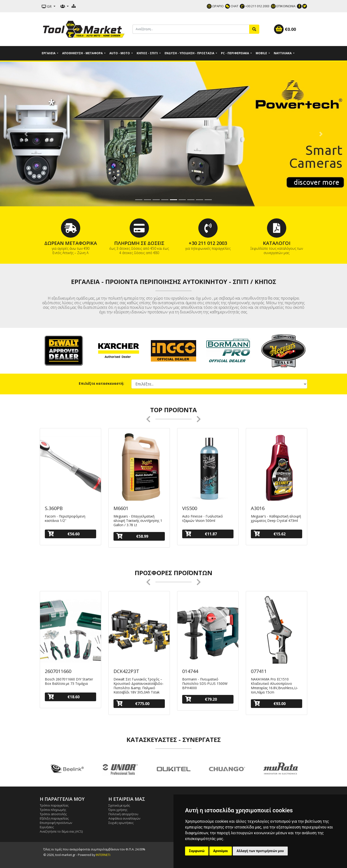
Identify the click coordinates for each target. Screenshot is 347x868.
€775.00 (133, 703)
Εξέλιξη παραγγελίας (54, 818)
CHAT (232, 6)
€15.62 (270, 534)
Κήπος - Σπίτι (148, 53)
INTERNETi (103, 855)
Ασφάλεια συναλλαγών (124, 818)
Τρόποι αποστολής (53, 814)
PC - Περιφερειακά (235, 53)
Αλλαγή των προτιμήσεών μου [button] (260, 851)
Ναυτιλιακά (283, 53)
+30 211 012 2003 (255, 6)
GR (47, 6)
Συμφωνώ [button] (197, 851)
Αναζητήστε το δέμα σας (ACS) (61, 831)
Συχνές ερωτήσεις (121, 823)
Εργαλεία (49, 53)
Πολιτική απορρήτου (123, 814)
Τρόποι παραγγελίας (54, 805)
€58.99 (132, 536)
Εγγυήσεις (47, 827)
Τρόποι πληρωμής (53, 810)
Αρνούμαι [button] (221, 851)
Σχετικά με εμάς (119, 805)
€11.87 (201, 534)
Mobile (262, 53)
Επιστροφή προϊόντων (56, 823)
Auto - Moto (120, 53)
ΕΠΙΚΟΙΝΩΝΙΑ (283, 6)
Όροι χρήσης (118, 810)
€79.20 (201, 699)
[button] (26, 134)
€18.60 (64, 697)
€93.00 (270, 703)
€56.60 (64, 534)
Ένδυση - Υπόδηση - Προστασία (190, 53)
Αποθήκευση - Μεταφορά (83, 53)
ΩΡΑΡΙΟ (215, 6)
